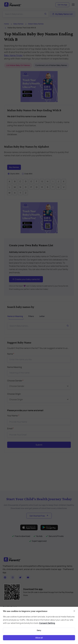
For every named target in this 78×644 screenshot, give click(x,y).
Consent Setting (47, 623)
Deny (39, 630)
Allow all (39, 638)
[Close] (74, 611)
